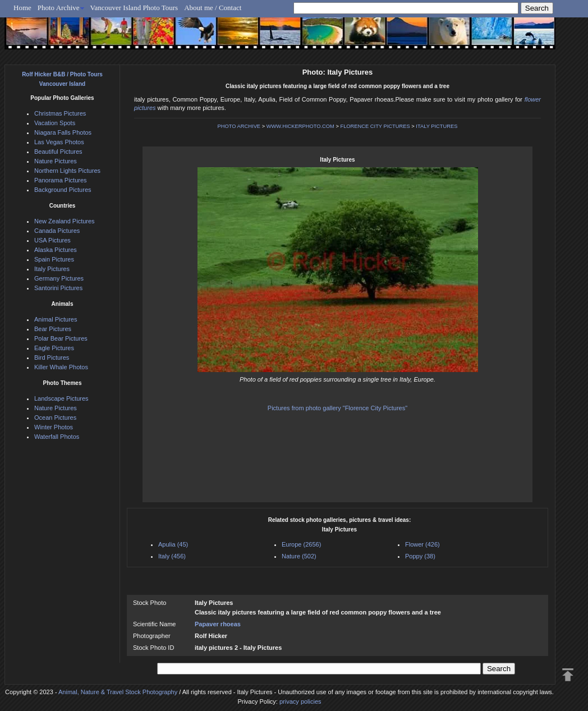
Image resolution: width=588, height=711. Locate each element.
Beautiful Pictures (58, 152)
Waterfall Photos (57, 437)
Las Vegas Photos (59, 142)
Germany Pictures (59, 278)
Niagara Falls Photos (63, 132)
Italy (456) (172, 556)
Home (22, 8)
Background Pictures (63, 190)
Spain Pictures (54, 259)
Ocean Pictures (55, 418)
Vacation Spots (55, 123)
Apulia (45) (173, 544)
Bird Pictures (52, 357)
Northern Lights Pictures (67, 171)
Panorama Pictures (61, 180)
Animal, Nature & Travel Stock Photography (118, 692)
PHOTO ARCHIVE (239, 126)
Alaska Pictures (56, 250)
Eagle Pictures (54, 348)
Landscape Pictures (61, 398)
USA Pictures (52, 240)
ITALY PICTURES (437, 126)
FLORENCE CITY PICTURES (375, 126)
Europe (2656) (301, 544)
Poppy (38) (420, 556)
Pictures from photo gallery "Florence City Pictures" (337, 408)
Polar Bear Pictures (61, 338)
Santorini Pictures (58, 288)
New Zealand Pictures (65, 221)
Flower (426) (422, 544)
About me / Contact (213, 8)
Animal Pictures (56, 319)
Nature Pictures (56, 161)
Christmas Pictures (60, 113)
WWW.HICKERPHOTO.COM (300, 126)
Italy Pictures (52, 269)
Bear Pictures (53, 329)
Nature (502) (299, 556)
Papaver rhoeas (218, 624)
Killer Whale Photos (61, 367)
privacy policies (300, 701)
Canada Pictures (57, 231)
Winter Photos (54, 427)
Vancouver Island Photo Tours (134, 8)
